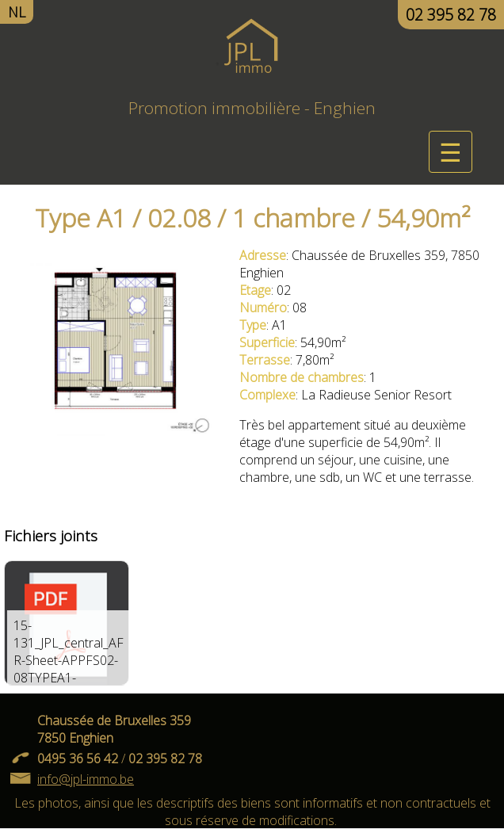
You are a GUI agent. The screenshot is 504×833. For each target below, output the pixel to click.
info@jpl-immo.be (86, 779)
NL (17, 12)
